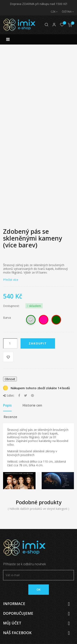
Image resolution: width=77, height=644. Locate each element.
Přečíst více (11, 280)
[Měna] (52, 12)
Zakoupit (38, 343)
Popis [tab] (7, 405)
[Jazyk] (66, 12)
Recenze (10, 417)
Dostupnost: (11, 306)
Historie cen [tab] (32, 405)
